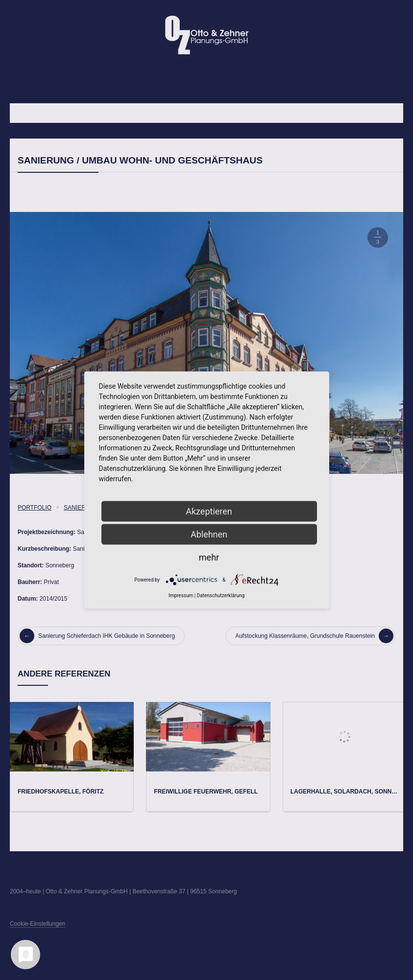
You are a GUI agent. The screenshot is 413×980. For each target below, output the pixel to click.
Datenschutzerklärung (221, 595)
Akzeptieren (209, 511)
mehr (209, 557)
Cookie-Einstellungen (37, 924)
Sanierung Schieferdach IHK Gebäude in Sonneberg (97, 636)
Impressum (181, 595)
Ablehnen (209, 534)
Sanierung (81, 508)
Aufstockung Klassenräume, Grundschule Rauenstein (314, 636)
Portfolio (35, 508)
